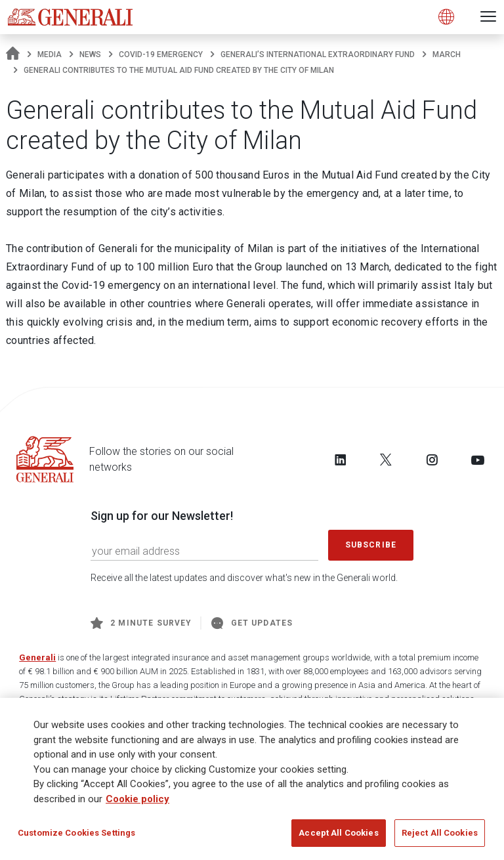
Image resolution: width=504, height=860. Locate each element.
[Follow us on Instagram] (432, 460)
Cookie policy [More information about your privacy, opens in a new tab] (137, 799)
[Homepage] (13, 54)
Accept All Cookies (338, 833)
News (90, 54)
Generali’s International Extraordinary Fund (318, 54)
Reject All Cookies (440, 833)
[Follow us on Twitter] (386, 460)
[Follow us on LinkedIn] (341, 460)
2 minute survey (141, 623)
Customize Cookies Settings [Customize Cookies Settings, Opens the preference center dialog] (76, 833)
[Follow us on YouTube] (478, 460)
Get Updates (252, 623)
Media (50, 54)
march (447, 54)
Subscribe (371, 545)
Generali (37, 657)
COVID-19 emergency (161, 54)
